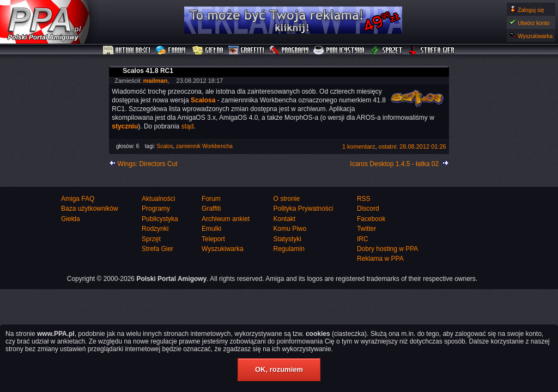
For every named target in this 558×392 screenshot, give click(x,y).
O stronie (286, 199)
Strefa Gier (432, 51)
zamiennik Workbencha (204, 146)
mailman (156, 81)
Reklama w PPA (380, 259)
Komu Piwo (290, 229)
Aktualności (127, 51)
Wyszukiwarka (535, 36)
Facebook (371, 219)
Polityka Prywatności (303, 209)
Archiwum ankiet (226, 219)
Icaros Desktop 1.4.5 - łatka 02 (394, 164)
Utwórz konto (533, 23)
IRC (363, 239)
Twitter (366, 229)
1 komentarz (359, 146)
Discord (368, 209)
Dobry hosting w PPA (388, 249)
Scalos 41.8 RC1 (148, 71)
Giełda (208, 51)
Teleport (213, 239)
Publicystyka (339, 51)
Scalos (165, 146)
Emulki (211, 229)
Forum (172, 51)
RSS (364, 199)
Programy (289, 51)
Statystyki (287, 239)
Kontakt (284, 219)
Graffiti (246, 51)
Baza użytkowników (90, 209)
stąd (188, 126)
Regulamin (289, 249)
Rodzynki (155, 229)
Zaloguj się (531, 10)
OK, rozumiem (279, 369)
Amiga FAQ (78, 199)
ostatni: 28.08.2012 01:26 (413, 146)
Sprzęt (387, 51)
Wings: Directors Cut (148, 164)
